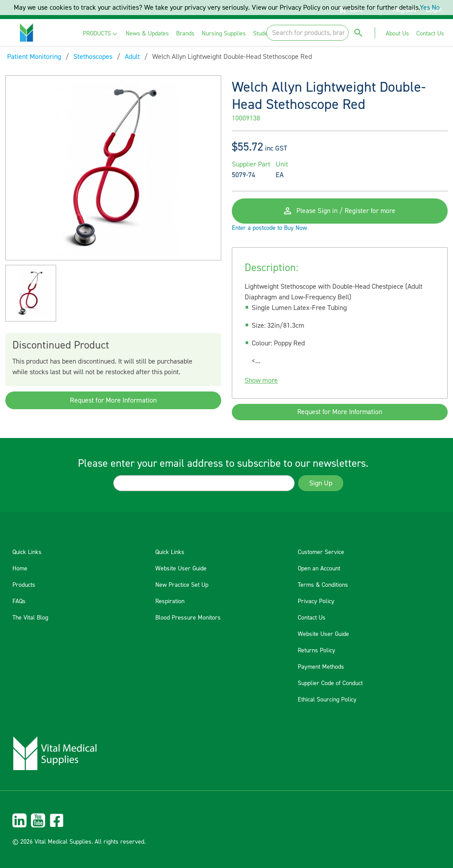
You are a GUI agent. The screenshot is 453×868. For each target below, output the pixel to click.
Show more (261, 384)
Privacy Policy (316, 601)
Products (24, 585)
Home (20, 569)
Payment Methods (321, 667)
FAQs (19, 601)
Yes (425, 8)
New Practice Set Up (182, 585)
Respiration (170, 601)
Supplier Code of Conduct (330, 683)
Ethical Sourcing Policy (327, 700)
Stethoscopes (93, 57)
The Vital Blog (30, 618)
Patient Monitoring (34, 57)
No (436, 8)
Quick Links (27, 552)
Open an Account (319, 569)
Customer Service (321, 552)
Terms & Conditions (323, 585)
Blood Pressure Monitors (188, 618)
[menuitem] (101, 34)
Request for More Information (113, 400)
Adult (132, 57)
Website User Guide (181, 569)
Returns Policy (317, 651)
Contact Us (312, 618)
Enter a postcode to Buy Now (269, 231)
